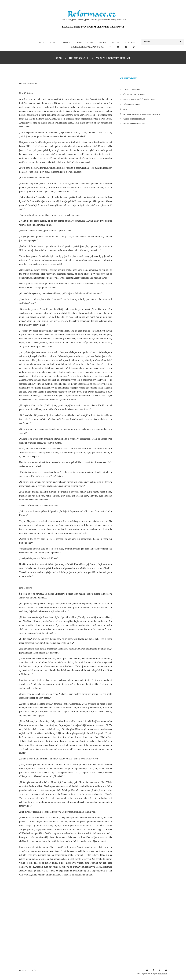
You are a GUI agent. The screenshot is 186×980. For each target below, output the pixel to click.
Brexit (126, 109)
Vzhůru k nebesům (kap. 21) (134, 124)
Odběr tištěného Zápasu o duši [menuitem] (87, 47)
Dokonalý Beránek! (131, 90)
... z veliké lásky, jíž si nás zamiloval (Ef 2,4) (141, 114)
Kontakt (23, 970)
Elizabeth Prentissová (29, 83)
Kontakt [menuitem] (130, 43)
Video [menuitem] (90, 43)
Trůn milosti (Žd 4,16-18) (133, 104)
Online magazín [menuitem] (46, 43)
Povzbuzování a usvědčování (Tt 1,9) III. (139, 99)
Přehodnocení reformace (134, 119)
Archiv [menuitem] (116, 43)
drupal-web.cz (162, 974)
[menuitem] (110, 47)
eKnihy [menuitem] (102, 43)
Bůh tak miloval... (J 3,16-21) (134, 94)
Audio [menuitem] (77, 43)
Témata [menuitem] (65, 43)
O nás (34, 970)
